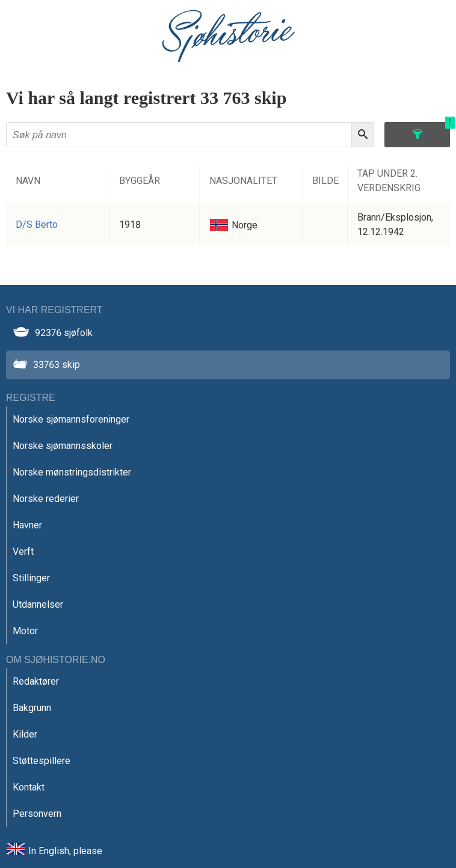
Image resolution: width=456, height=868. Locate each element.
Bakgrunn (32, 708)
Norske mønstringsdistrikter (72, 472)
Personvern (37, 814)
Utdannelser (38, 604)
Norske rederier (46, 499)
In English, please (65, 851)
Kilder (25, 734)
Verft (23, 552)
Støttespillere (42, 761)
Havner (27, 525)
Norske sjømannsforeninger (71, 419)
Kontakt (29, 787)
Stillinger (31, 578)
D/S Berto (37, 225)
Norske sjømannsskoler (63, 446)
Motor (25, 631)
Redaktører (36, 681)
